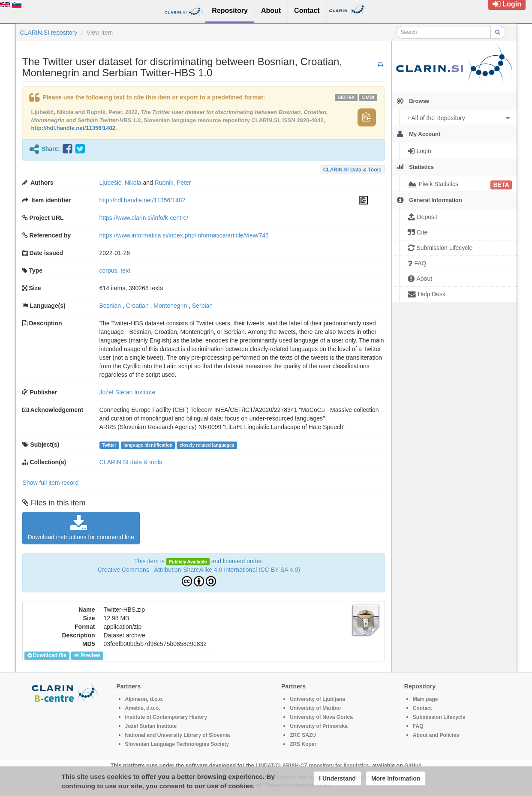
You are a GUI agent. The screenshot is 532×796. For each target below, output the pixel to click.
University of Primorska (319, 726)
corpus (108, 270)
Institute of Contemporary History (166, 717)
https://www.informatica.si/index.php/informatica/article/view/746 (184, 235)
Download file (47, 655)
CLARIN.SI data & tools (352, 170)
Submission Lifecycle (439, 717)
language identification (148, 445)
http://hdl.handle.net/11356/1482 (74, 128)
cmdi (368, 97)
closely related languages (207, 445)
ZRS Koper (303, 744)
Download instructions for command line (81, 528)
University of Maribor (316, 708)
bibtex (346, 97)
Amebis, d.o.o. (143, 708)
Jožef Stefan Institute (128, 392)
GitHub (413, 766)
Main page (425, 699)
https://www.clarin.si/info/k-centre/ (144, 218)
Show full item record (51, 483)
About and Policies (436, 735)
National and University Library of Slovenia (178, 735)
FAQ (418, 726)
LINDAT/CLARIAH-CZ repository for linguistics (312, 766)
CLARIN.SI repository (49, 33)
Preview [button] (87, 655)
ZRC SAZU (303, 735)
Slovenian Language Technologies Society (177, 744)
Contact (422, 708)
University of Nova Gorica (321, 717)
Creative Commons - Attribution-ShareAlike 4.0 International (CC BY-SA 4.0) (199, 570)
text (125, 270)
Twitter (109, 445)
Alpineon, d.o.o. (144, 699)
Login (507, 4)
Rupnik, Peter (173, 183)
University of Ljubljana (317, 699)
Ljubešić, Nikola (120, 183)
